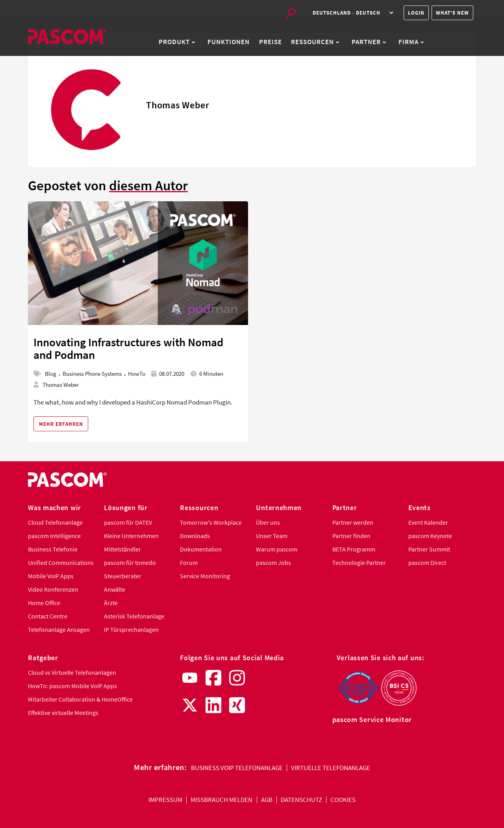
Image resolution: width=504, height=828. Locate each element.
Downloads (195, 536)
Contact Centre (48, 616)
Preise (271, 42)
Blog (51, 374)
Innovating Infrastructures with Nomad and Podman (128, 349)
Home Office (44, 603)
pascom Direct (427, 563)
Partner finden (351, 536)
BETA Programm (354, 549)
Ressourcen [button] (315, 42)
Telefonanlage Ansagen (59, 630)
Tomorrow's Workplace (211, 523)
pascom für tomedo (130, 563)
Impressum (165, 800)
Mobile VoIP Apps (51, 576)
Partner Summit (429, 549)
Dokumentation (201, 549)
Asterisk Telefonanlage (134, 616)
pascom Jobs (273, 563)
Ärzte (111, 603)
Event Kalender (428, 523)
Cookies (343, 800)
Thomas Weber (61, 385)
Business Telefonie (53, 549)
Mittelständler (122, 549)
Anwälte (115, 589)
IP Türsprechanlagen (131, 630)
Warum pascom (277, 549)
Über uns (268, 523)
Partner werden (353, 523)
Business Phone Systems (92, 374)
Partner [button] (369, 42)
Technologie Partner (359, 563)
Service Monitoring (205, 576)
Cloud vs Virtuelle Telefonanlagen (72, 673)
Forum (189, 563)
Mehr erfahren (61, 424)
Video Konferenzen (53, 589)
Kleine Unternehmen (131, 536)
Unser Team (272, 536)
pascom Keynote (430, 536)
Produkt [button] (177, 42)
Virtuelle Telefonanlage (331, 768)
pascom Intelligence (54, 536)
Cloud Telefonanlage (55, 523)
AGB (267, 800)
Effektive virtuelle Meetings (63, 713)
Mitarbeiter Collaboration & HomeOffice (80, 699)
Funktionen (229, 42)
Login (416, 13)
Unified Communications (61, 563)
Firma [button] (411, 42)
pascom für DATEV (128, 523)
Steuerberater (123, 576)
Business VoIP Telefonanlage (237, 768)
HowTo (137, 374)
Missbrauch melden (221, 800)
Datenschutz (301, 800)
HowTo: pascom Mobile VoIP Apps (72, 686)
